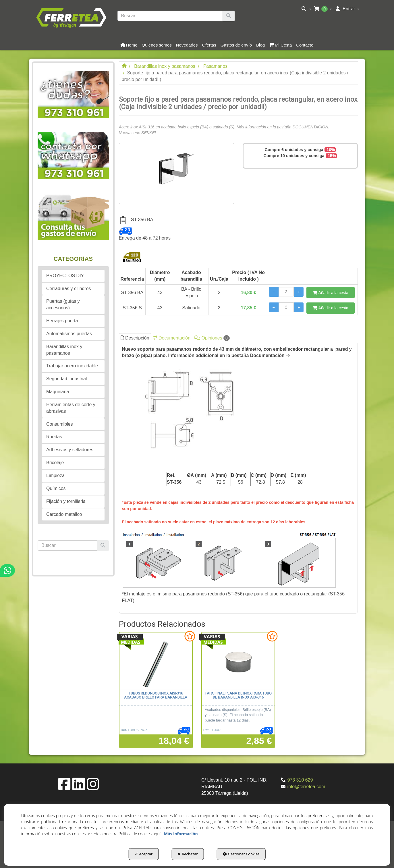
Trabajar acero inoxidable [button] (72, 366)
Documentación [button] (172, 338)
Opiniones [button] (212, 338)
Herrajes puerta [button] (62, 321)
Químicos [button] (56, 488)
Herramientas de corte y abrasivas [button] (71, 408)
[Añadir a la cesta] (331, 293)
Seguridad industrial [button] (66, 379)
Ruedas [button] (54, 437)
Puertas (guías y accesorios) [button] (63, 304)
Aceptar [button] (143, 854)
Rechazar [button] (188, 854)
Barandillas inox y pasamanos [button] (64, 350)
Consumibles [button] (59, 424)
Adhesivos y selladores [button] (70, 450)
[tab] (238, 478)
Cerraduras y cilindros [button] (69, 289)
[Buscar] (229, 16)
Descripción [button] (135, 338)
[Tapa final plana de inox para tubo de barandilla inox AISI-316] (238, 661)
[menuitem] (306, 9)
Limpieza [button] (55, 476)
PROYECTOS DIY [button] (65, 276)
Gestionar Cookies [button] (241, 854)
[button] (71, 17)
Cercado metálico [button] (64, 514)
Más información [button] (181, 834)
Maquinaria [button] (58, 392)
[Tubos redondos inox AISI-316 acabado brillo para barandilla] (156, 661)
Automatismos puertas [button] (69, 334)
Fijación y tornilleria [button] (66, 501)
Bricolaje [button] (55, 463)
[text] (170, 16)
